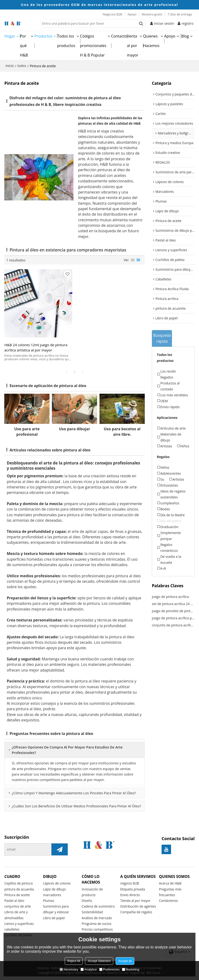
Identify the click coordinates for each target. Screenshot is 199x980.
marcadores (52, 895)
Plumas (49, 901)
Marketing (131, 969)
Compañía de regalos (136, 912)
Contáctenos (168, 901)
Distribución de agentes (138, 906)
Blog (185, 36)
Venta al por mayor (133, 46)
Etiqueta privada (133, 889)
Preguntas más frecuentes (170, 892)
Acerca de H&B (170, 883)
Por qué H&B (24, 46)
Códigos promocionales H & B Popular (93, 46)
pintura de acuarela (19, 889)
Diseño (87, 901)
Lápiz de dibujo (54, 889)
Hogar (10, 36)
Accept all (125, 961)
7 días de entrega (180, 14)
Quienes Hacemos (151, 41)
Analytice (89, 969)
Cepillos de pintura (18, 883)
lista (133, 260)
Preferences (109, 969)
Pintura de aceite (17, 895)
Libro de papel (54, 918)
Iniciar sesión (164, 23)
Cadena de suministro (98, 906)
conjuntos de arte (18, 906)
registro (188, 23)
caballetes (12, 929)
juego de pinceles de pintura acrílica (173, 611)
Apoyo (132, 14)
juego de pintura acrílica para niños (173, 618)
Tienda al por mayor (136, 901)
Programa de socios (97, 924)
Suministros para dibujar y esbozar (56, 909)
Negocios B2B (113, 14)
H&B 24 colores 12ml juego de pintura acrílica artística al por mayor (36, 347)
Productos (43, 36)
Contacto (119, 36)
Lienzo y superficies (19, 924)
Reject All (74, 961)
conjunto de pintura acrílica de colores (173, 625)
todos (22, 66)
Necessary (69, 969)
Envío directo (130, 895)
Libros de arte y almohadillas (16, 915)
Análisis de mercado (97, 918)
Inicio (10, 66)
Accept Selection (99, 961)
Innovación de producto (92, 892)
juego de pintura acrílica (170, 597)
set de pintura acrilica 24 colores (173, 604)
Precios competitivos (97, 929)
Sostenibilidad (92, 912)
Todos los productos (66, 41)
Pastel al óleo (14, 901)
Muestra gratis (152, 14)
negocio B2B (130, 883)
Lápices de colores (57, 883)
